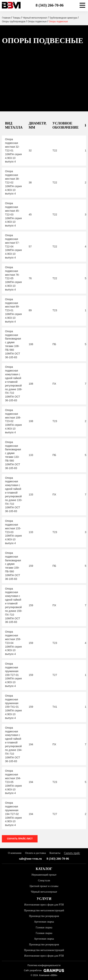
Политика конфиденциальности (44, 965)
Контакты (55, 853)
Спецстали (44, 880)
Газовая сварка (44, 927)
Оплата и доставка (35, 853)
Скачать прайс (72, 853)
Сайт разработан (44, 971)
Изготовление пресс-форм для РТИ (44, 905)
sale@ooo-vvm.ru (30, 859)
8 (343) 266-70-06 (50, 5)
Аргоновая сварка (44, 922)
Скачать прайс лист (20, 839)
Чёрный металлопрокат (44, 892)
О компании (15, 853)
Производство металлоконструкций (44, 910)
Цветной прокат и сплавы (44, 886)
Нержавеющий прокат (44, 875)
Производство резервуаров (44, 916)
